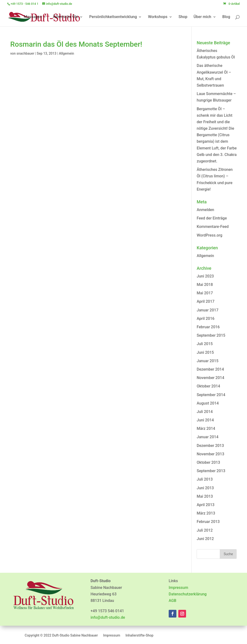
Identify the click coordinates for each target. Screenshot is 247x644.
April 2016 (206, 319)
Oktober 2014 (208, 386)
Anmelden (205, 210)
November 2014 (210, 378)
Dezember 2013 (210, 446)
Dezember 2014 (210, 369)
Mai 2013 (205, 496)
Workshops (158, 17)
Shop (183, 17)
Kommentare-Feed (213, 227)
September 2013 (211, 471)
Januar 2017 (207, 310)
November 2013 (210, 454)
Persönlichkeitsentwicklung (113, 17)
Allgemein (66, 53)
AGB (173, 601)
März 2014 (206, 428)
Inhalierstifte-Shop (140, 635)
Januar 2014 (207, 437)
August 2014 (208, 403)
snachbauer (25, 53)
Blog (226, 17)
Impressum (178, 588)
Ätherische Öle (65, 17)
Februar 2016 (208, 327)
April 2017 (206, 301)
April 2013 (206, 505)
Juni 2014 (205, 420)
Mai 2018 (205, 285)
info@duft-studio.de (108, 617)
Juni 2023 (205, 276)
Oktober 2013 (208, 462)
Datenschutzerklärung (188, 594)
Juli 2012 (205, 530)
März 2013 (206, 513)
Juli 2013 (205, 479)
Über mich (202, 17)
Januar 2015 (207, 361)
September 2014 (211, 395)
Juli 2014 (205, 412)
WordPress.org (209, 235)
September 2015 (211, 335)
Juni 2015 (205, 352)
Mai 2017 (205, 293)
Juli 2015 (205, 344)
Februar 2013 (208, 522)
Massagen (33, 17)
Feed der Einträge (212, 218)
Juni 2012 (205, 539)
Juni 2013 (205, 488)
